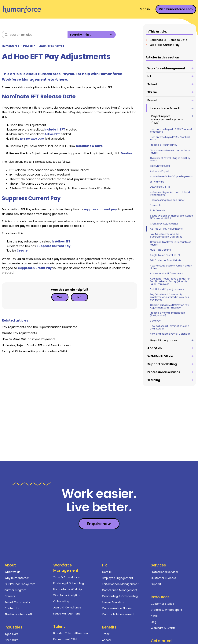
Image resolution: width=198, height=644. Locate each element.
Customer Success (163, 578)
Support (156, 584)
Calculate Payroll (160, 166)
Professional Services (165, 572)
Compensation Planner (117, 608)
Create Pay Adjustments (164, 224)
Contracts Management (118, 614)
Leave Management (67, 614)
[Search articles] (35, 35)
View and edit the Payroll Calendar (170, 334)
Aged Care (12, 634)
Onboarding (61, 601)
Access (107, 640)
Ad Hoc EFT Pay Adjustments (166, 229)
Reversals (156, 205)
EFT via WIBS (157, 182)
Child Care (11, 640)
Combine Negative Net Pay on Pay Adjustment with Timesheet (169, 306)
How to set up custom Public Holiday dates (171, 267)
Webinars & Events (163, 628)
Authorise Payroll (159, 171)
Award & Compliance (67, 607)
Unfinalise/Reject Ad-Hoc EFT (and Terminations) (170, 193)
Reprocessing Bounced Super (167, 200)
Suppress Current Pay (164, 45)
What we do (13, 572)
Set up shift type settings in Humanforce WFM (34, 351)
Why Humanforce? (17, 578)
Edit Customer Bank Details (166, 260)
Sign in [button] (145, 9)
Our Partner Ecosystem (20, 584)
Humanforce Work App (68, 589)
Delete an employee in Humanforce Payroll (170, 151)
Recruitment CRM (65, 639)
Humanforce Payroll (50, 46)
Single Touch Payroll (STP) (165, 255)
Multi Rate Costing (161, 250)
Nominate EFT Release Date (168, 40)
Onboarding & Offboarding (120, 596)
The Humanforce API (18, 614)
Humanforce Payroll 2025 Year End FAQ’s (170, 138)
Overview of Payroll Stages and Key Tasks (170, 159)
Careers (10, 596)
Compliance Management (120, 590)
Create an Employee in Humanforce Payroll (171, 243)
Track (106, 634)
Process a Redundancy (164, 145)
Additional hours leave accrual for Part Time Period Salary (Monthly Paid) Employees (170, 281)
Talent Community (17, 602)
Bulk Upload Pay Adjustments (167, 289)
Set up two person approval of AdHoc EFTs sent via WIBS (171, 217)
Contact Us (12, 608)
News (154, 616)
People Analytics (113, 602)
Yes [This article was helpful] (60, 297)
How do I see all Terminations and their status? (170, 327)
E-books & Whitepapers (166, 610)
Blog (154, 622)
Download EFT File (160, 187)
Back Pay (155, 321)
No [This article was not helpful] (79, 297)
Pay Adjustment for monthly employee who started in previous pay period (169, 297)
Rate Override (158, 210)
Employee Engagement (118, 578)
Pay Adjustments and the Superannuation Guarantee (166, 235)
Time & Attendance (66, 577)
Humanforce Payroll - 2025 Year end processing (171, 130)
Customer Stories (162, 604)
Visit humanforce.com (176, 9)
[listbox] (92, 35)
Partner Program (15, 590)
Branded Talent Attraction (71, 633)
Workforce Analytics (67, 595)
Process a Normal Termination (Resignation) (167, 314)
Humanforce (11, 46)
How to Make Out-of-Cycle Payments (171, 176)
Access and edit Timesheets (166, 273)
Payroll (28, 46)
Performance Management (120, 584)
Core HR (107, 572)
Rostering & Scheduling (69, 583)
